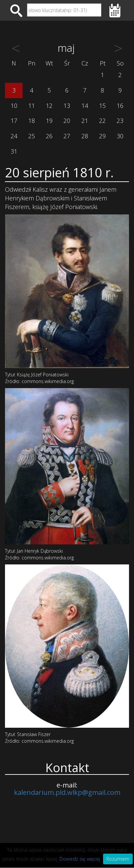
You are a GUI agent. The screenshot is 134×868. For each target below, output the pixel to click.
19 (49, 121)
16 (120, 106)
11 (32, 106)
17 (14, 121)
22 (102, 121)
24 (14, 136)
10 (14, 106)
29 (102, 136)
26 (49, 136)
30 (120, 136)
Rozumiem (118, 859)
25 (32, 136)
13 (67, 106)
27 (67, 136)
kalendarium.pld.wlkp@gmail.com (67, 792)
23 (120, 121)
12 (49, 106)
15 (102, 106)
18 (32, 121)
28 (85, 136)
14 (85, 106)
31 (14, 151)
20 (67, 121)
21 (85, 121)
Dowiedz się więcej (80, 859)
